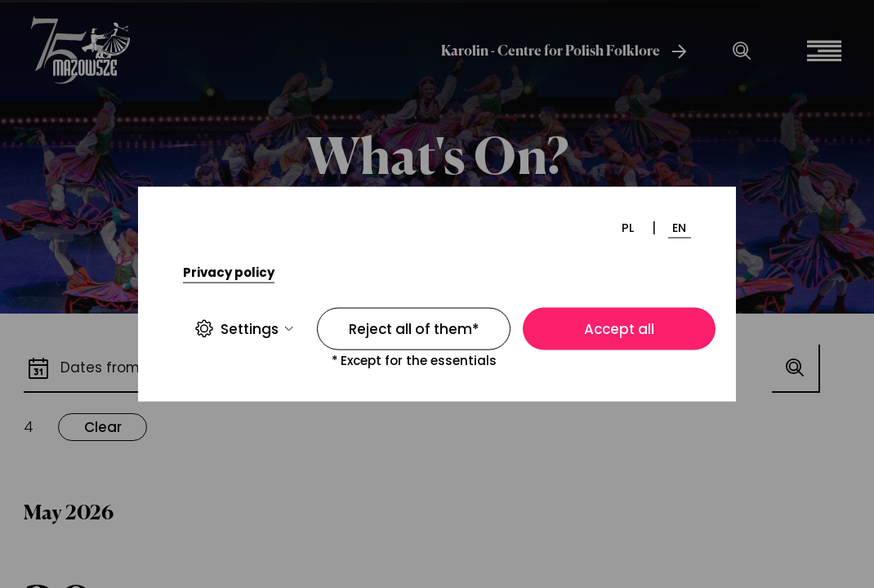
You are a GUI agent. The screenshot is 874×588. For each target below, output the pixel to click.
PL (628, 227)
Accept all (619, 329)
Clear (103, 427)
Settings (244, 329)
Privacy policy (229, 272)
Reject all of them (414, 329)
